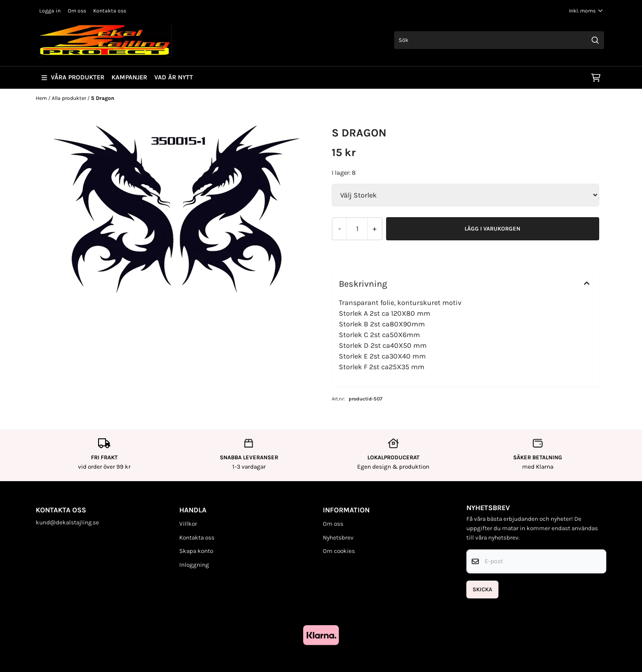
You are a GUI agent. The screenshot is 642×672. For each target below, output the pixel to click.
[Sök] (499, 40)
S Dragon (103, 98)
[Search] (595, 40)
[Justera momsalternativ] (586, 11)
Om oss (77, 11)
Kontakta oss (110, 11)
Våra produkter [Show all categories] (73, 77)
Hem (42, 98)
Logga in (50, 11)
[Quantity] (357, 229)
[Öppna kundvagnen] (596, 78)
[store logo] (105, 40)
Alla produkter (70, 98)
